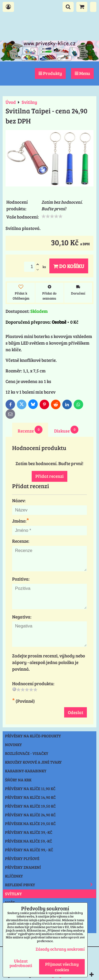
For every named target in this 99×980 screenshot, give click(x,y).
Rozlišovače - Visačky (27, 753)
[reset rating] (14, 689)
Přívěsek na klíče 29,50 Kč (30, 823)
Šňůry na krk (18, 780)
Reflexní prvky (51, 885)
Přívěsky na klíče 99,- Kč (29, 850)
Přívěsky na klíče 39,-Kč (29, 832)
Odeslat (76, 712)
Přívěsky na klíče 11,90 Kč (30, 789)
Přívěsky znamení (23, 867)
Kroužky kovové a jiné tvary (33, 762)
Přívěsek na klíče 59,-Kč (29, 841)
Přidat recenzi (49, 476)
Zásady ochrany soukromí (60, 949)
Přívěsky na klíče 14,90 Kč (30, 797)
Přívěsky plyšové (22, 858)
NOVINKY (13, 745)
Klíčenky (14, 876)
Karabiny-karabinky (26, 771)
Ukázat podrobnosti (21, 963)
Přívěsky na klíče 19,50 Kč (30, 806)
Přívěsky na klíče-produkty (33, 736)
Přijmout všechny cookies (62, 967)
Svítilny (13, 894)
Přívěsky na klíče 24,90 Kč (30, 815)
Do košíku (69, 266)
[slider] (52, 216)
